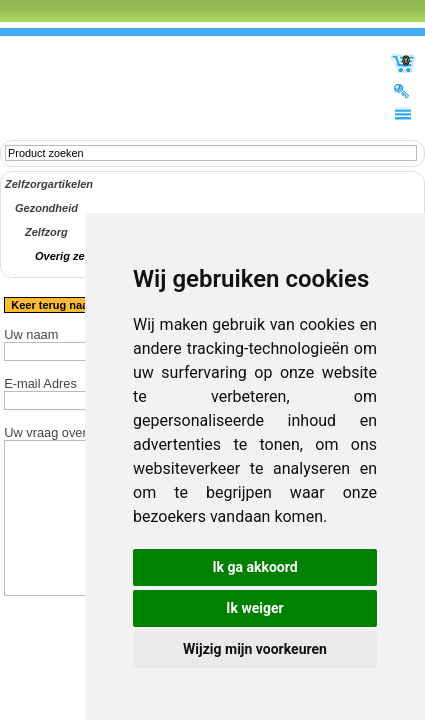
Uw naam (31, 334)
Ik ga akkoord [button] (254, 567)
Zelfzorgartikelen (49, 184)
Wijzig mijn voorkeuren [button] (255, 649)
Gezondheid (46, 208)
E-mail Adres (40, 383)
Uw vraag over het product (79, 432)
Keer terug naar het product (83, 305)
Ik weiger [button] (254, 608)
